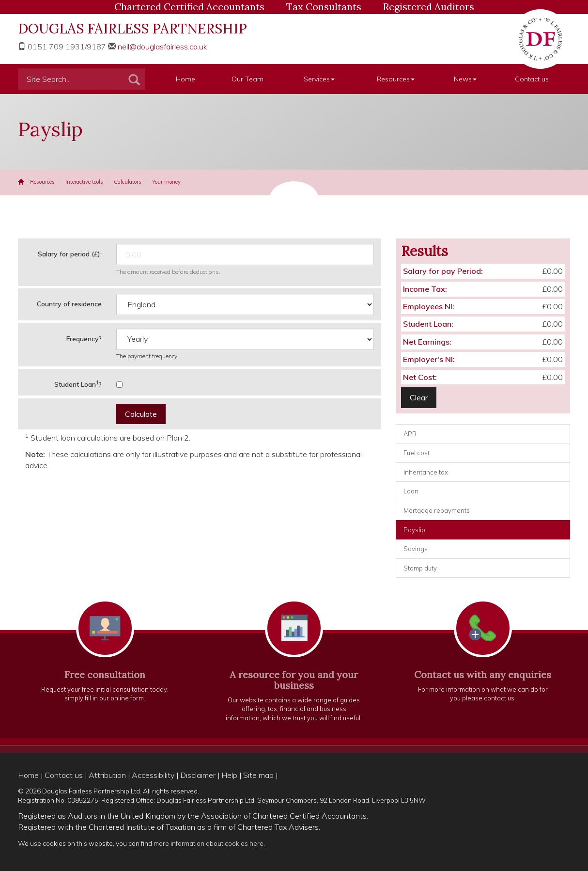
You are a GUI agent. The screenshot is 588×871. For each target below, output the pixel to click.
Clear (419, 397)
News (465, 79)
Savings (416, 549)
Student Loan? (78, 384)
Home (186, 79)
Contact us (532, 79)
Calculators (128, 182)
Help (229, 775)
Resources (396, 79)
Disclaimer (198, 775)
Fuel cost (417, 453)
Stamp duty (420, 568)
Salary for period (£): (70, 254)
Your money (166, 182)
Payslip (414, 530)
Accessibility (153, 775)
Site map (258, 775)
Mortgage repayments (437, 510)
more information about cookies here (209, 843)
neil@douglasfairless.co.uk (162, 47)
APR (410, 434)
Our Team (248, 79)
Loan (411, 491)
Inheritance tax (426, 472)
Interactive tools (84, 182)
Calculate (141, 414)
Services (319, 79)
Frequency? (84, 339)
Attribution (107, 775)
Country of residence (69, 304)
